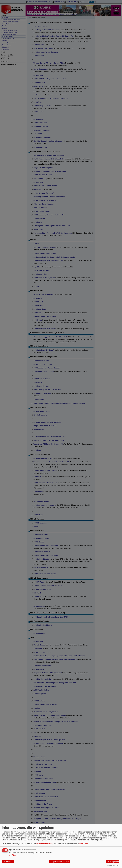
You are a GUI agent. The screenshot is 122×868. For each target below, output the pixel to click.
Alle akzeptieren (113, 862)
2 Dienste (14, 855)
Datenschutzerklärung (45, 844)
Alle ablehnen (8, 862)
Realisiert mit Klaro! (113, 866)
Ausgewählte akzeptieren (60, 862)
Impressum (83, 844)
